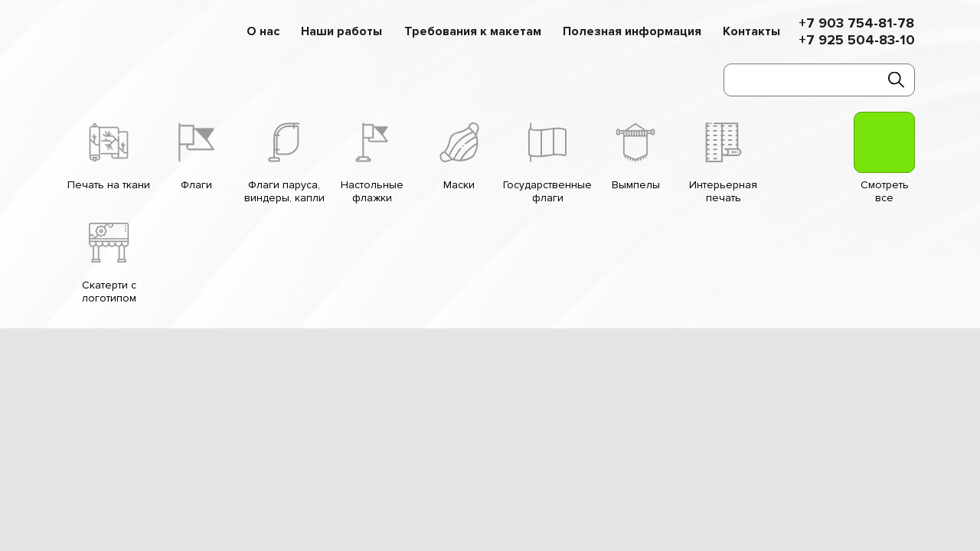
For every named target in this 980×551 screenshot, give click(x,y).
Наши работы (341, 32)
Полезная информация (632, 32)
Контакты (751, 32)
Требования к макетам (473, 32)
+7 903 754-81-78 (856, 23)
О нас (263, 32)
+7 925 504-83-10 (857, 40)
